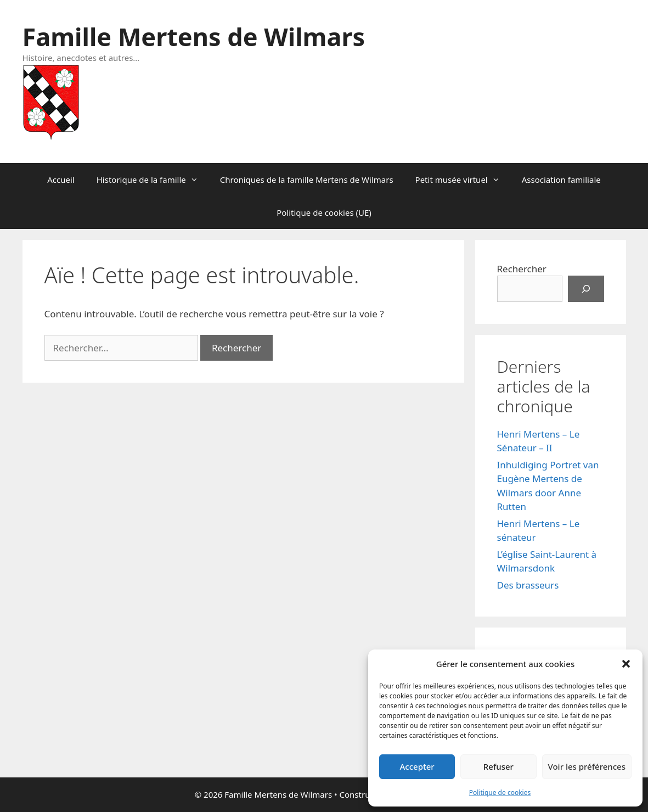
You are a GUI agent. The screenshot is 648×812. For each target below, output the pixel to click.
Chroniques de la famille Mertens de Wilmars (307, 180)
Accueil (61, 180)
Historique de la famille (153, 180)
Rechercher (522, 269)
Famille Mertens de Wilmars (194, 37)
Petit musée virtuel (463, 180)
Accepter (417, 766)
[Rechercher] (586, 289)
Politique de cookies (500, 793)
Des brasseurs (528, 585)
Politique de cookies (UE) (324, 212)
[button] (626, 664)
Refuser (498, 766)
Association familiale (561, 180)
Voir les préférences (587, 766)
